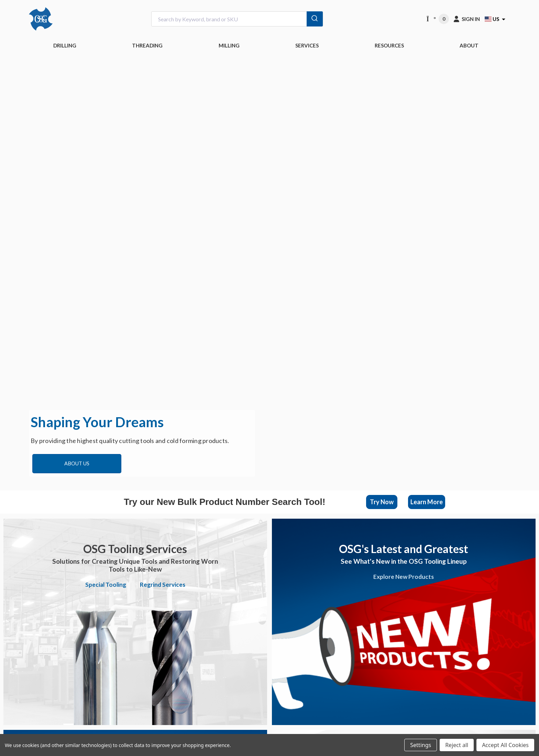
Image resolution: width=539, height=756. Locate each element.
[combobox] (237, 19)
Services (307, 45)
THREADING (147, 45)
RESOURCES (389, 45)
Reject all (457, 745)
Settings (421, 745)
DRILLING (65, 45)
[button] (382, 502)
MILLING (229, 45)
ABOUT (469, 45)
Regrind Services (163, 585)
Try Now (382, 502)
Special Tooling (106, 585)
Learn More (427, 502)
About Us (77, 463)
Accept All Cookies (505, 745)
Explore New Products (404, 577)
